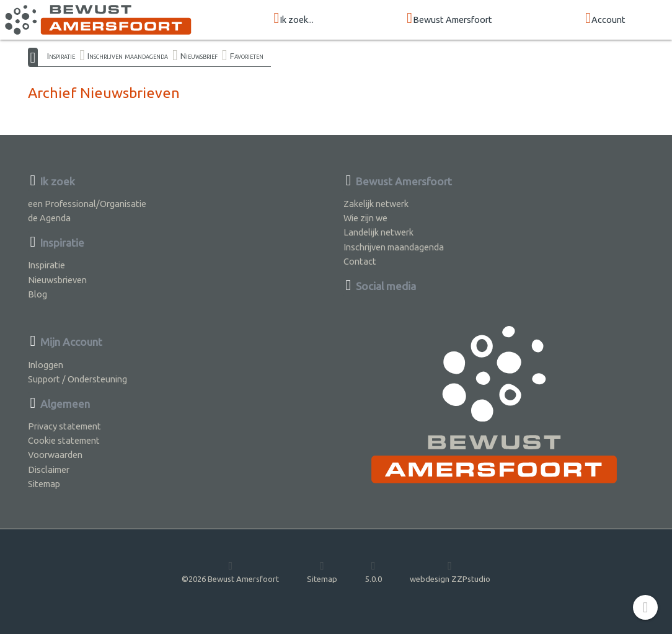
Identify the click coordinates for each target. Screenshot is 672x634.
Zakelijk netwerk (376, 204)
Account (605, 19)
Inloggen (46, 365)
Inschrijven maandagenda (128, 56)
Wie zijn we (365, 218)
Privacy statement (64, 426)
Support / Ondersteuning (77, 379)
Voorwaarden (55, 455)
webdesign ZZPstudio (450, 571)
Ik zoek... (294, 19)
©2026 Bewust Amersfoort (230, 571)
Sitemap (44, 484)
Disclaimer (49, 469)
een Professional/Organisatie (87, 204)
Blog (38, 294)
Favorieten (247, 56)
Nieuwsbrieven (57, 280)
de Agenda (49, 218)
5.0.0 (374, 571)
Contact (360, 261)
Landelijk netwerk (378, 232)
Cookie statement (64, 440)
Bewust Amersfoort (449, 19)
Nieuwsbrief (199, 56)
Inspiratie (61, 56)
